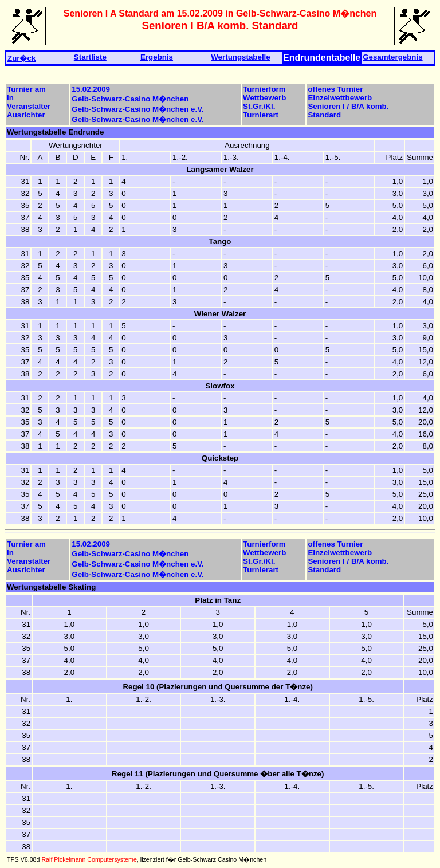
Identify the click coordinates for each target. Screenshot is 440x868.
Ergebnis (157, 57)
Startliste (90, 57)
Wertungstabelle (240, 57)
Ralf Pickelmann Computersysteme (89, 859)
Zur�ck (21, 58)
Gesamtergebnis (392, 57)
